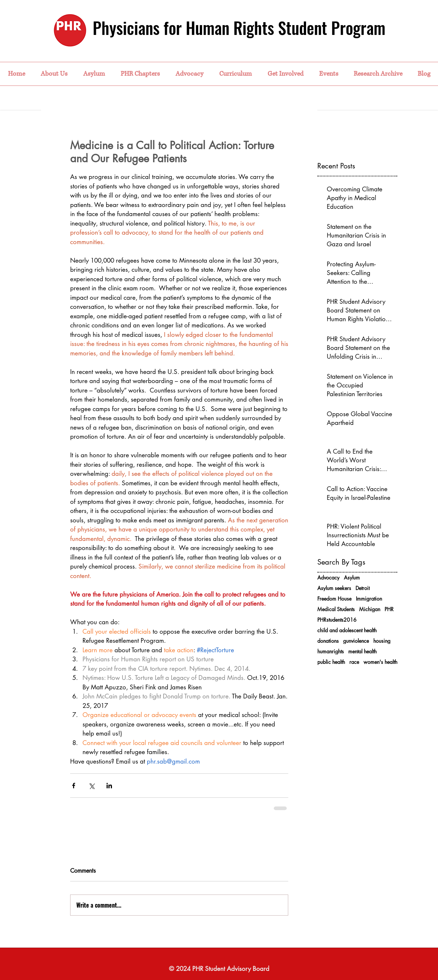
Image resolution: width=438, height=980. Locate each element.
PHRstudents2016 (337, 620)
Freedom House (334, 599)
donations (328, 641)
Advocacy (328, 577)
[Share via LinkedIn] (109, 786)
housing (382, 641)
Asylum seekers (334, 588)
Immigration (369, 599)
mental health (362, 651)
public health (331, 662)
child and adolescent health (347, 630)
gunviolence (356, 641)
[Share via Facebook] (74, 786)
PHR (389, 609)
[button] (54, 74)
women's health (380, 662)
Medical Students (336, 609)
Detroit (363, 588)
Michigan (370, 609)
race (354, 662)
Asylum (352, 577)
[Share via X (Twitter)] (91, 786)
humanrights (331, 651)
